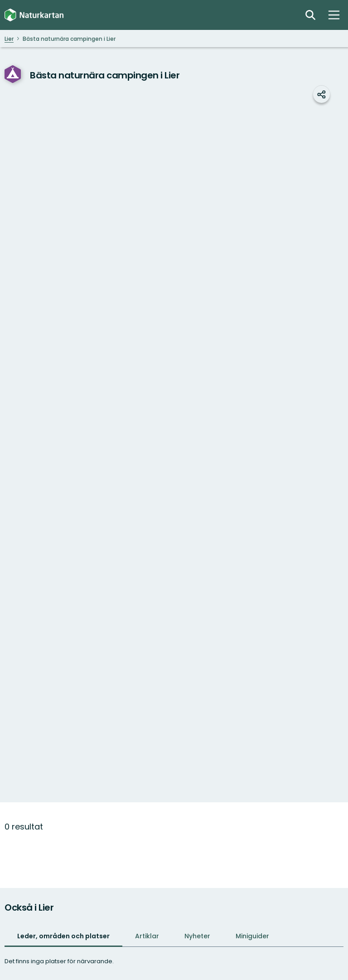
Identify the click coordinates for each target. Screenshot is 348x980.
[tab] (63, 937)
